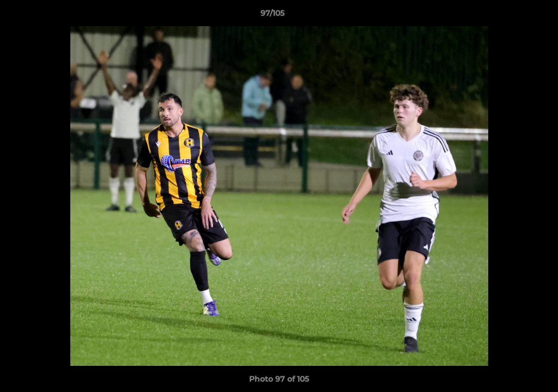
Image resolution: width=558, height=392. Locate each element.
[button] (512, 16)
